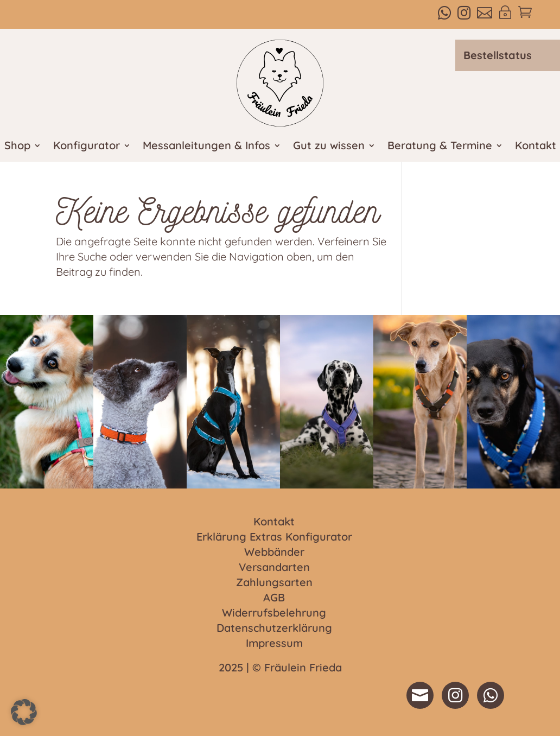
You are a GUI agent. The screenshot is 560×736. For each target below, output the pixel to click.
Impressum (274, 644)
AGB (274, 598)
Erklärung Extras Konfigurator (274, 537)
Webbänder (274, 553)
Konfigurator (87, 147)
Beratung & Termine (440, 147)
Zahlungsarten (274, 583)
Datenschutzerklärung (274, 629)
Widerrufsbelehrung (274, 613)
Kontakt (536, 147)
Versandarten (274, 568)
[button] (24, 712)
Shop (17, 147)
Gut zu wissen (329, 147)
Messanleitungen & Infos (206, 147)
